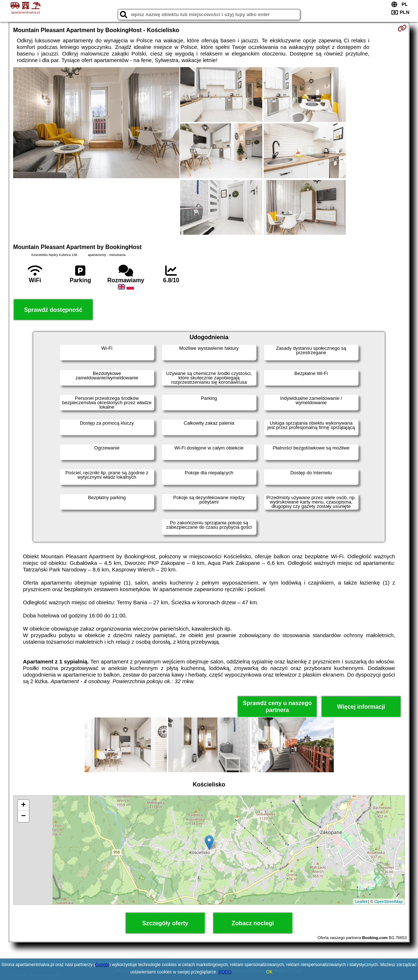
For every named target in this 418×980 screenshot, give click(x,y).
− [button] (24, 816)
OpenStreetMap (388, 901)
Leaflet (361, 901)
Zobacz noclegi (253, 923)
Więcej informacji (361, 707)
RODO (225, 972)
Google (102, 965)
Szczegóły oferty (165, 923)
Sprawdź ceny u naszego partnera (277, 707)
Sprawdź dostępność (53, 310)
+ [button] (24, 805)
